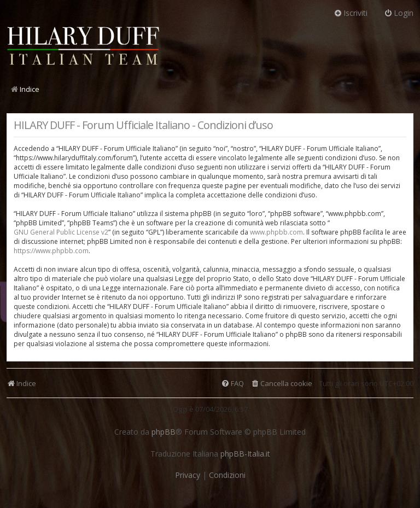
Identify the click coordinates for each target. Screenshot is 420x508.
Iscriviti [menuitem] (351, 13)
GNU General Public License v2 (61, 232)
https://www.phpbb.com (51, 251)
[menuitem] (281, 384)
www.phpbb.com (276, 232)
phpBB (164, 432)
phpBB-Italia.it (245, 454)
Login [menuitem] (399, 13)
